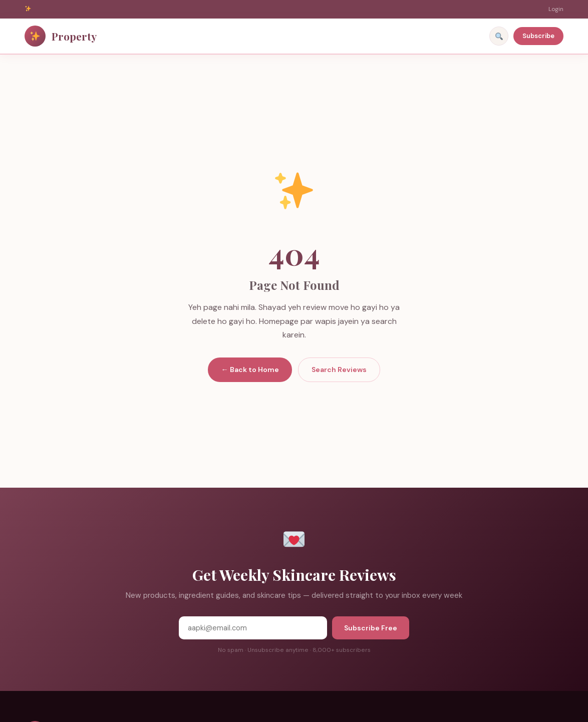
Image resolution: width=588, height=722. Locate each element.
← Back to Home (250, 370)
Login (556, 9)
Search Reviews (339, 370)
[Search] (499, 36)
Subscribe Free (371, 628)
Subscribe (538, 36)
